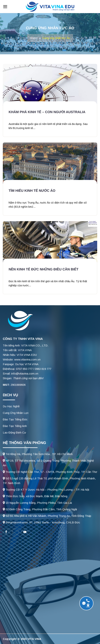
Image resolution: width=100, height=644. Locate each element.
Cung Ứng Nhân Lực (16, 413)
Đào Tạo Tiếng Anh (15, 426)
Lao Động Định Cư (14, 432)
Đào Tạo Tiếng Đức (15, 419)
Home (34, 38)
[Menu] (5, 7)
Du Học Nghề (11, 406)
